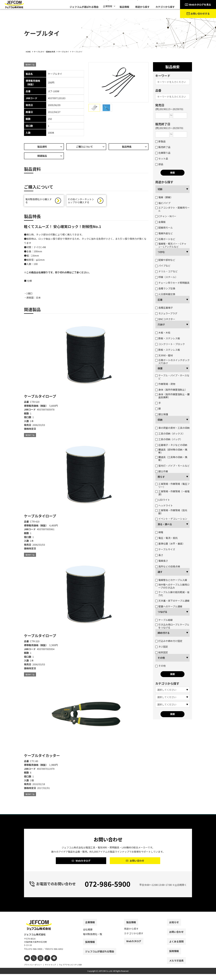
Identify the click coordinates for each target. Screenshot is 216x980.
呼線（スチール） (166, 277)
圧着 (160, 300)
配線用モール (164, 228)
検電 (159, 532)
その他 (161, 658)
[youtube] (27, 964)
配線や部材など (165, 260)
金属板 (160, 222)
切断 (160, 189)
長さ (159, 555)
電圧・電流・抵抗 (166, 538)
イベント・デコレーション (171, 519)
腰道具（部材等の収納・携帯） (171, 451)
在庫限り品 (163, 153)
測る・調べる (165, 524)
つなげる (162, 612)
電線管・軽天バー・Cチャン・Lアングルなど (171, 245)
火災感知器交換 (165, 294)
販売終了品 (163, 147)
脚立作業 (162, 471)
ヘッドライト (164, 505)
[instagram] (39, 964)
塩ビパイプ (163, 203)
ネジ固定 (162, 647)
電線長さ (162, 561)
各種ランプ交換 (165, 288)
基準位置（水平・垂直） (170, 544)
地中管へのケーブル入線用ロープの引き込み (172, 586)
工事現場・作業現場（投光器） (171, 512)
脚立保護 (162, 414)
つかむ (161, 252)
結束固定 (162, 652)
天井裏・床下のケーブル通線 (172, 601)
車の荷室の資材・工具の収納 (172, 428)
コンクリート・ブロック (170, 344)
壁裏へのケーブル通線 (169, 606)
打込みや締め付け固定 (169, 641)
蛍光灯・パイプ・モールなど (172, 466)
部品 (159, 164)
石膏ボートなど (165, 239)
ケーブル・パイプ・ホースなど (172, 377)
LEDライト (163, 500)
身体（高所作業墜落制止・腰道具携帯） (172, 396)
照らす (161, 477)
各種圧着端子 (164, 308)
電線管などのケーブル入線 (171, 580)
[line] (51, 964)
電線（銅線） (164, 197)
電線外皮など (164, 233)
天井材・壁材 (164, 355)
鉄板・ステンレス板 (168, 338)
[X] (33, 964)
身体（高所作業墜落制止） (171, 390)
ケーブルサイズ (165, 549)
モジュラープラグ (166, 313)
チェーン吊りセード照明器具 (172, 283)
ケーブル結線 (164, 620)
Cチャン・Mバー (166, 216)
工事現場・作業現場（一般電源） (172, 493)
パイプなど (163, 266)
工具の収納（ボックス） (170, 433)
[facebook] (45, 964)
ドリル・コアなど (166, 271)
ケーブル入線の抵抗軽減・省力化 (172, 594)
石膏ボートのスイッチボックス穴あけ (172, 362)
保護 (160, 368)
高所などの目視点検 (168, 566)
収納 (160, 420)
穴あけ (161, 324)
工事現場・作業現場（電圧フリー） (172, 485)
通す (160, 572)
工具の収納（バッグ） (169, 439)
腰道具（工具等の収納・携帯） (171, 459)
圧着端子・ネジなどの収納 (171, 445)
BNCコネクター (165, 319)
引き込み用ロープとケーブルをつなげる (172, 626)
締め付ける (164, 633)
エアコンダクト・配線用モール (172, 209)
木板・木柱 (163, 333)
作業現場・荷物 (165, 384)
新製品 (160, 141)
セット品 (162, 158)
